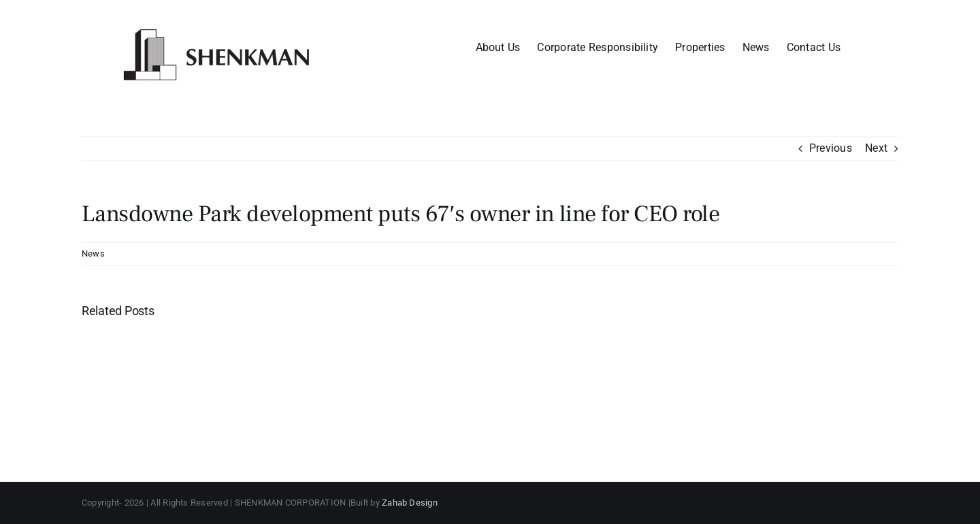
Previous (831, 148)
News (93, 253)
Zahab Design (410, 503)
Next (876, 148)
